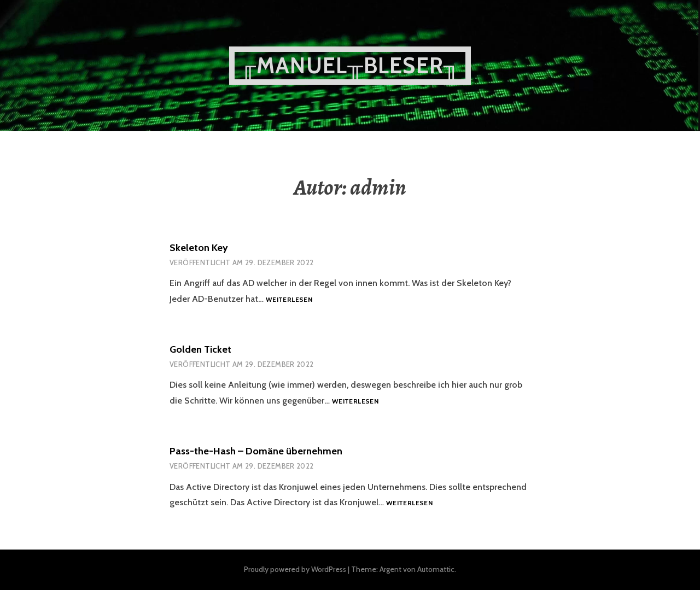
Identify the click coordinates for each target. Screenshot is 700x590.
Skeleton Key (199, 248)
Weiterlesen (289, 300)
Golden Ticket (200, 349)
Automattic (436, 569)
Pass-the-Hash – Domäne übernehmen (256, 451)
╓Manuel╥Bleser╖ (350, 65)
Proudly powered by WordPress (295, 569)
